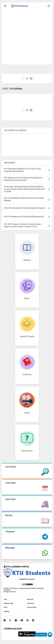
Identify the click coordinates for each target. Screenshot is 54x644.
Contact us (31, 603)
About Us (30, 599)
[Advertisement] (27, 38)
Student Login (8, 603)
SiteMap (6, 611)
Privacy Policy (32, 607)
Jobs (5, 599)
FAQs (5, 607)
